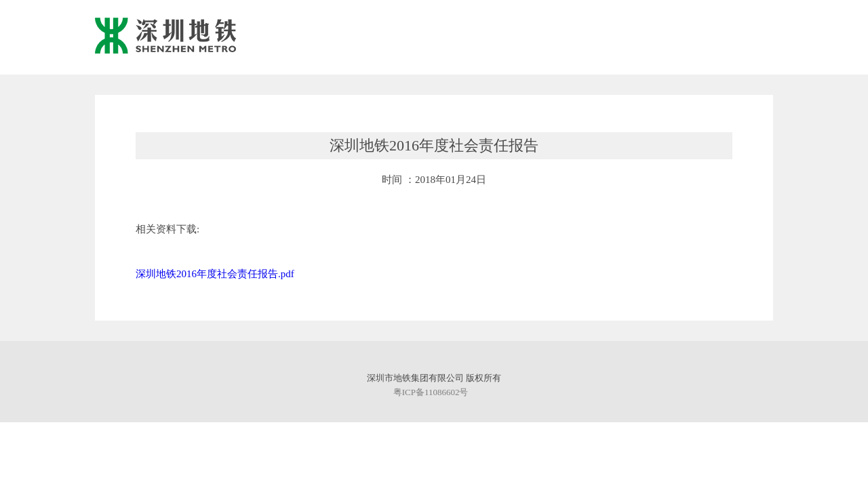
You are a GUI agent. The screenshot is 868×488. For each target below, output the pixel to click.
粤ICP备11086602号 (431, 392)
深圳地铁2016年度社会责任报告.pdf (215, 274)
